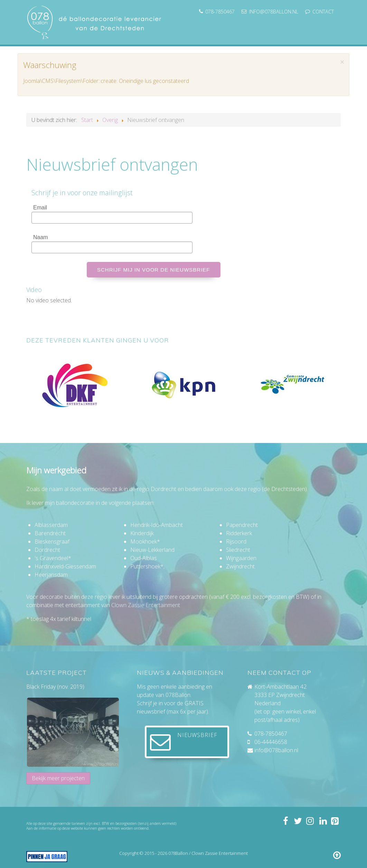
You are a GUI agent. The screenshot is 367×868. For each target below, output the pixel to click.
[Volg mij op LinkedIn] (322, 821)
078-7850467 (271, 734)
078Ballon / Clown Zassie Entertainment (208, 853)
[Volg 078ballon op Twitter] (298, 821)
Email (40, 207)
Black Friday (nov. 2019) (55, 687)
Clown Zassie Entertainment (146, 605)
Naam (41, 237)
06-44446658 (271, 742)
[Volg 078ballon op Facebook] (285, 821)
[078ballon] (95, 21)
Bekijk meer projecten (58, 778)
